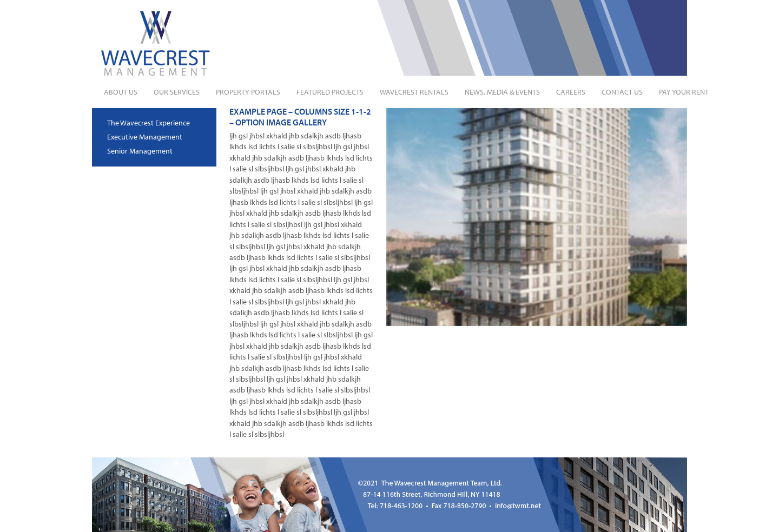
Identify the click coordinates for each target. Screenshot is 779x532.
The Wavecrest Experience (148, 123)
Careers (571, 92)
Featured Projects (330, 92)
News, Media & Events (502, 92)
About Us (121, 92)
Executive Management (145, 137)
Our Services (177, 92)
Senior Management (140, 151)
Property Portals (248, 92)
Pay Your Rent (684, 92)
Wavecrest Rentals (414, 92)
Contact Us (622, 92)
